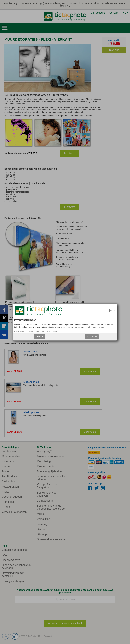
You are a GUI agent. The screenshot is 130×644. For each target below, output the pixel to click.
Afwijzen (40, 337)
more (55, 331)
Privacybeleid (20, 331)
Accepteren (92, 337)
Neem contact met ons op (39, 331)
